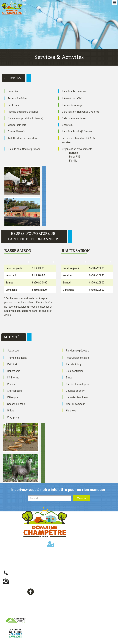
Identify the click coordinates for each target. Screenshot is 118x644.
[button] (114, 2)
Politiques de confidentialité (24, 613)
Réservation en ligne (23, 598)
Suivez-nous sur (17, 591)
